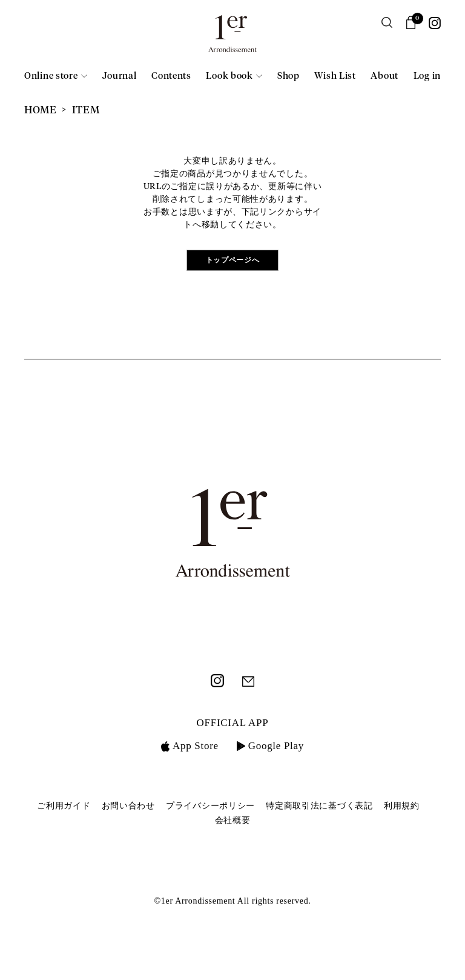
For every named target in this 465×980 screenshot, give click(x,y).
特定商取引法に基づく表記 (319, 806)
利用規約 (402, 806)
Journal (120, 76)
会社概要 (233, 820)
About (384, 76)
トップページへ (233, 261)
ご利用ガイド (64, 806)
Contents (171, 76)
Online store (51, 76)
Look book (229, 76)
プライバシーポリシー (210, 806)
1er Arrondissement (232, 38)
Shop (289, 76)
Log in (427, 76)
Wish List (335, 76)
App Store (190, 746)
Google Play (270, 746)
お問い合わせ (128, 806)
